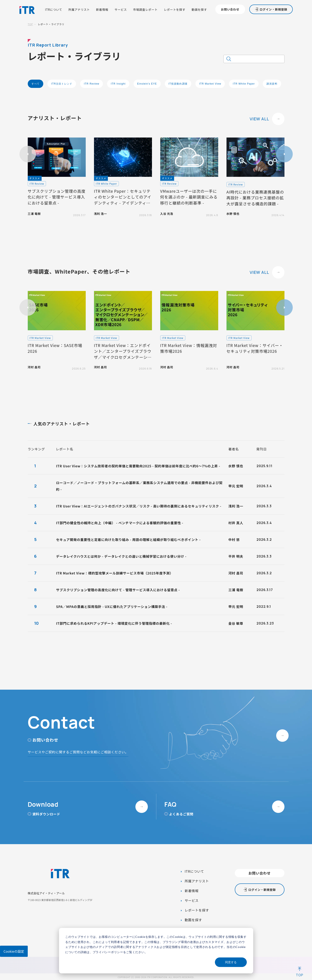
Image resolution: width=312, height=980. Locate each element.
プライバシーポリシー (108, 952)
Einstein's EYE (147, 84)
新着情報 (102, 10)
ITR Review (92, 84)
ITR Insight (118, 84)
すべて (36, 84)
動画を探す (199, 10)
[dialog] (156, 951)
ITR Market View (210, 84)
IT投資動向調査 (178, 84)
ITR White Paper (244, 84)
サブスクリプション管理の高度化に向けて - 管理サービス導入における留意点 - (118, 590)
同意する (231, 962)
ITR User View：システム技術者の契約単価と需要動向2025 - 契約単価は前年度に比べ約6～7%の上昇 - (138, 466)
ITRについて (54, 10)
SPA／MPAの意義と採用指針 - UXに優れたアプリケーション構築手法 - (112, 607)
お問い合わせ (230, 9)
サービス (121, 10)
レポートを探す (175, 10)
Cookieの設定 (14, 951)
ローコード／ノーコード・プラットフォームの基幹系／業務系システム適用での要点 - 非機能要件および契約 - (139, 486)
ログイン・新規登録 (273, 9)
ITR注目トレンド (62, 84)
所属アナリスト (79, 10)
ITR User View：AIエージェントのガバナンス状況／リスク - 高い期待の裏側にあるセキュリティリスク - (139, 506)
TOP (30, 24)
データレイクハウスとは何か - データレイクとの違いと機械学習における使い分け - (121, 556)
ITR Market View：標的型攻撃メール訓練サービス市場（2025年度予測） (115, 573)
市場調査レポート (145, 10)
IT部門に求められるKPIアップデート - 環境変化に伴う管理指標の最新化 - (114, 623)
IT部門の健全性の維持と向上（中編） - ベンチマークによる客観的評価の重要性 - (120, 523)
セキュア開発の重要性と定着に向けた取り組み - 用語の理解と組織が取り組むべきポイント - (128, 540)
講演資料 (272, 84)
